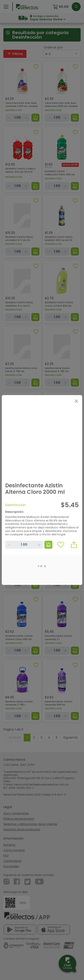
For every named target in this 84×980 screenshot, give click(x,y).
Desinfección (15, 505)
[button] (74, 545)
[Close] (76, 401)
